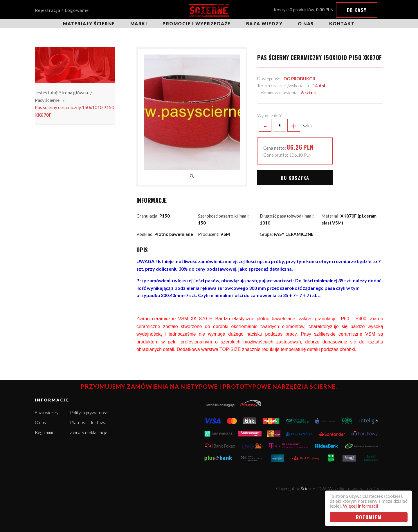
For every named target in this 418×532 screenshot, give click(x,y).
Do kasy (357, 10)
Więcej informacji (361, 506)
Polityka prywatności (89, 412)
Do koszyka (295, 178)
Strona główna (74, 92)
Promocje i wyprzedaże (197, 23)
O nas (306, 23)
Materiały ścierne (89, 23)
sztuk (285, 125)
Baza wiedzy (264, 23)
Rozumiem (369, 517)
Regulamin (45, 432)
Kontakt (342, 23)
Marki (139, 23)
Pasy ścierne (47, 100)
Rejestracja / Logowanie (62, 10)
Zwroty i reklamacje (89, 432)
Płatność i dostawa (88, 422)
